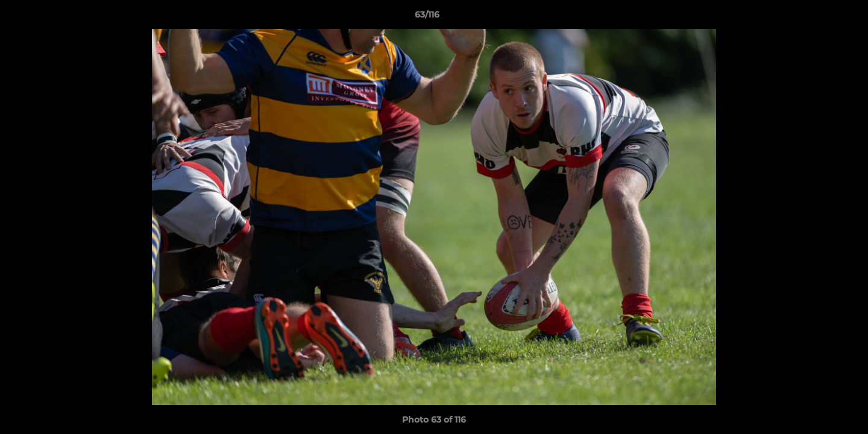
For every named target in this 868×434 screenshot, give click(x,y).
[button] (817, 17)
